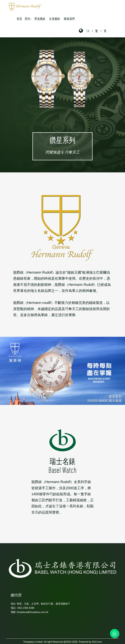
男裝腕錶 (40, 19)
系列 (28, 19)
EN (88, 31)
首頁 (19, 19)
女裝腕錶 (55, 19)
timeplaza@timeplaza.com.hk (33, 612)
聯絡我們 (69, 19)
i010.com (97, 642)
